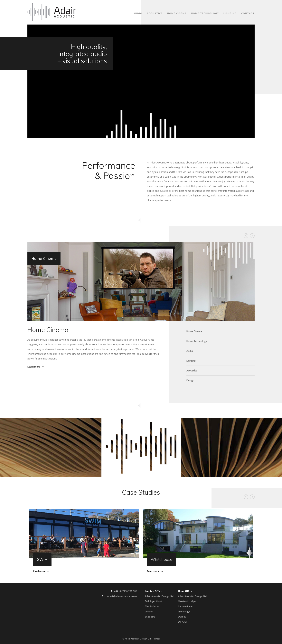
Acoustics (155, 13)
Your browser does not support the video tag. (141, 81)
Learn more (34, 367)
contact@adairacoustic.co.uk (121, 596)
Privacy (156, 639)
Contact (248, 13)
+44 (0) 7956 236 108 (125, 591)
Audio (138, 13)
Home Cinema (177, 13)
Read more (39, 571)
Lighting (230, 13)
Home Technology (205, 13)
